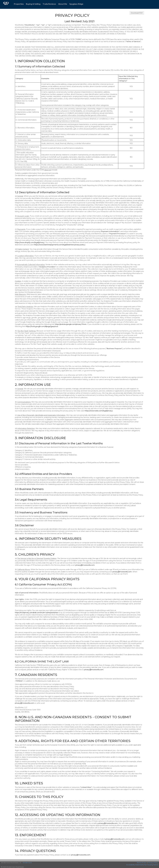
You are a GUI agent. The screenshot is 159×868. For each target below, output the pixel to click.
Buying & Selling (33, 4)
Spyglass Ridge (76, 4)
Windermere (27, 863)
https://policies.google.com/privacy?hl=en (71, 324)
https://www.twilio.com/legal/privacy (99, 411)
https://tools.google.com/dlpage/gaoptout (42, 326)
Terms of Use (141, 863)
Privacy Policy (153, 863)
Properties (19, 4)
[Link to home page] (6, 4)
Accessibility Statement (135, 865)
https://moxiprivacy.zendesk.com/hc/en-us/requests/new (37, 613)
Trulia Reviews (49, 4)
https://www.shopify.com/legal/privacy (30, 242)
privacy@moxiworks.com (85, 565)
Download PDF (137, 13)
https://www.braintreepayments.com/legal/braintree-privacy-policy (59, 245)
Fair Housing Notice (151, 865)
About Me (63, 4)
